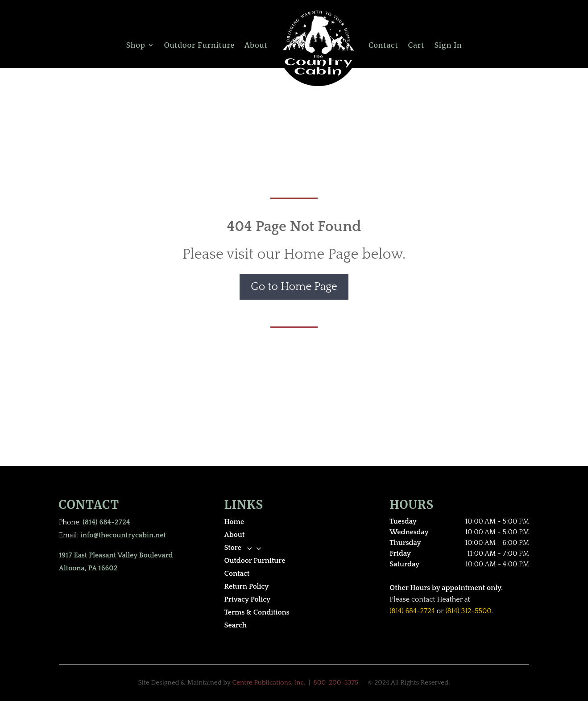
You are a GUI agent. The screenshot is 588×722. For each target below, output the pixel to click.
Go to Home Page (294, 287)
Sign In (448, 45)
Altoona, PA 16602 (88, 568)
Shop (135, 45)
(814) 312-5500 (468, 611)
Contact (383, 45)
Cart (416, 45)
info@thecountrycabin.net (123, 535)
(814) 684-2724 (106, 522)
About (256, 45)
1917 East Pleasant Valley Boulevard (116, 555)
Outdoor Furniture (199, 45)
